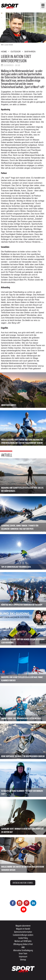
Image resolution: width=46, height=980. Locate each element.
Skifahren (30, 52)
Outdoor (16, 52)
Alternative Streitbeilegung (23, 950)
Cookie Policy (23, 938)
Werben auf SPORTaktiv (23, 941)
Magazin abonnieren (23, 926)
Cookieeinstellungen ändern (23, 935)
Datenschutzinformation (23, 932)
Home (4, 52)
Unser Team (23, 953)
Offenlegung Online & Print (23, 944)
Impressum (23, 956)
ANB (23, 947)
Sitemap (23, 960)
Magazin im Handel (23, 929)
